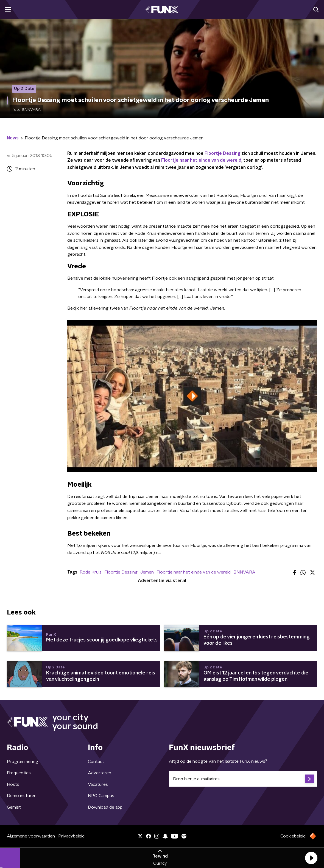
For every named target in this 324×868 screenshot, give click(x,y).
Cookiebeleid (293, 836)
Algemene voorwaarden (31, 836)
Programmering (23, 762)
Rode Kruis (91, 572)
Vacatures (98, 784)
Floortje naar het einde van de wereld (201, 160)
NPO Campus (101, 796)
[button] (311, 858)
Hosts (13, 784)
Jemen (147, 572)
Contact (96, 762)
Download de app (105, 807)
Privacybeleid (71, 836)
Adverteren (100, 773)
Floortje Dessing (222, 153)
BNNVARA (244, 572)
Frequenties (19, 773)
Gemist (14, 807)
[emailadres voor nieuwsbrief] (243, 779)
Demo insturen (22, 796)
